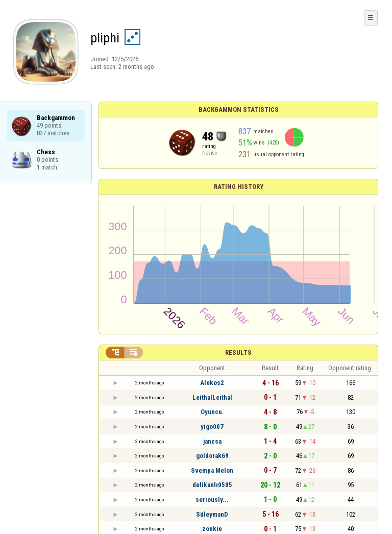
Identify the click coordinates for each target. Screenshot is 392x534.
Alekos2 (212, 383)
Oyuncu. (212, 412)
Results (238, 353)
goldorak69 (212, 456)
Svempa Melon (212, 470)
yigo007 (212, 427)
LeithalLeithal (212, 397)
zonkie (212, 529)
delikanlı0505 (212, 485)
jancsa (212, 441)
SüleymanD (212, 514)
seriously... (212, 500)
